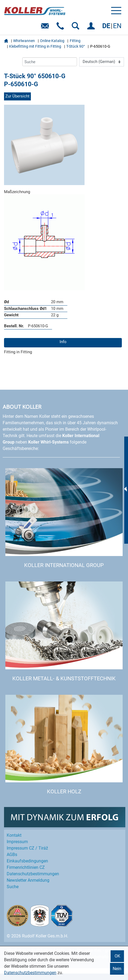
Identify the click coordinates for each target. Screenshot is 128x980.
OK (117, 956)
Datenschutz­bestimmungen (33, 874)
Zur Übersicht (17, 96)
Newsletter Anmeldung (28, 880)
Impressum (17, 842)
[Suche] (50, 62)
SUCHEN (77, 28)
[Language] (102, 62)
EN (117, 26)
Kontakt (14, 835)
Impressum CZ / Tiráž (27, 848)
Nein (117, 969)
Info (63, 342)
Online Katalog (52, 41)
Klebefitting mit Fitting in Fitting (35, 46)
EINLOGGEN (92, 28)
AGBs (12, 855)
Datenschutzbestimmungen (30, 973)
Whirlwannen (24, 41)
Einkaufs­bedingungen (27, 861)
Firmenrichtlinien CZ (26, 867)
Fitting (75, 41)
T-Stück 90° (76, 46)
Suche (13, 887)
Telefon (61, 28)
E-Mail (46, 28)
